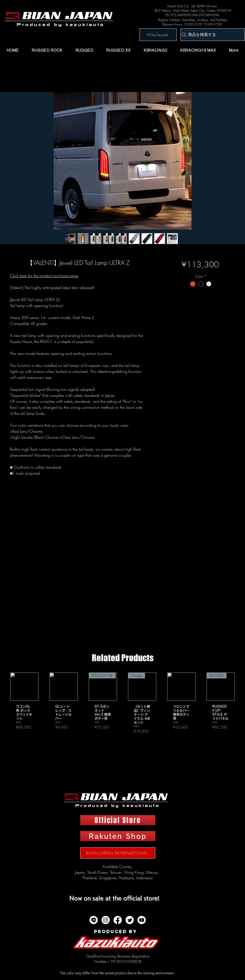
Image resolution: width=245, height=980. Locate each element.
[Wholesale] (158, 35)
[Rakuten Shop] (118, 836)
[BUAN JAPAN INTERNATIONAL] (118, 853)
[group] (122, 712)
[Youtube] (142, 920)
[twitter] (130, 920)
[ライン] (94, 920)
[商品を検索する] (213, 35)
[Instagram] (106, 920)
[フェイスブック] (118, 920)
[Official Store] (118, 820)
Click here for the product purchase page (44, 276)
